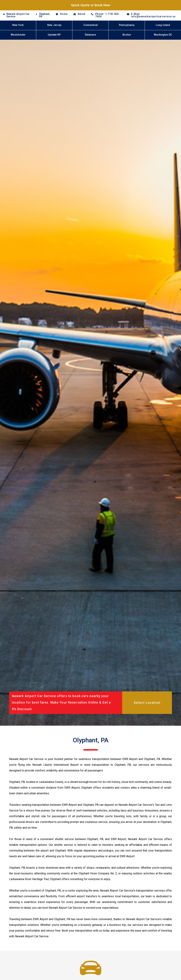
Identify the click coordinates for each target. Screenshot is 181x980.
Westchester (18, 35)
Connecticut (90, 25)
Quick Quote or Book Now (91, 5)
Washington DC (163, 35)
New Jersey (54, 25)
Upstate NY (54, 35)
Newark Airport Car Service (18, 15)
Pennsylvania (127, 25)
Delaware (90, 35)
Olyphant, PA (44, 15)
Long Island (163, 25)
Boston (127, 35)
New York (18, 25)
